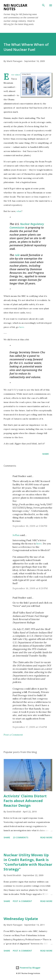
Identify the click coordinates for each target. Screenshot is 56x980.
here (22, 327)
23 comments (21, 837)
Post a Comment (13, 735)
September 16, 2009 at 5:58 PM (30, 526)
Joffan (16, 535)
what (19, 211)
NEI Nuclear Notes (15, 7)
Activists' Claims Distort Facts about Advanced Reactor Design (25, 801)
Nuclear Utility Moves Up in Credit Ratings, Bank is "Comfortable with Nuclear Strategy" (28, 862)
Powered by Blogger (28, 968)
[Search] (43, 5)
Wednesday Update (21, 919)
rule (17, 255)
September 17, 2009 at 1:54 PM (30, 727)
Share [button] (46, 454)
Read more (46, 837)
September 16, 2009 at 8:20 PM (30, 588)
